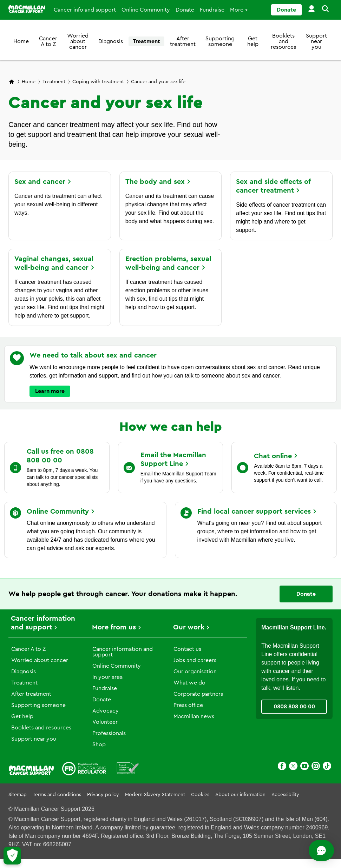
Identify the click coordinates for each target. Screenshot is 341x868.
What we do (189, 683)
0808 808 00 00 (294, 707)
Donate (185, 10)
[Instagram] (316, 767)
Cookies (200, 795)
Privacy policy (103, 795)
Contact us (187, 649)
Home (21, 41)
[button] (324, 10)
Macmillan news (194, 716)
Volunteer (105, 722)
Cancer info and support (85, 10)
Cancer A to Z (48, 41)
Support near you (316, 41)
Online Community (146, 10)
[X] (293, 767)
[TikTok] (327, 767)
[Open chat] (304, 850)
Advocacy (106, 711)
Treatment (146, 41)
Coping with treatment (98, 82)
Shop (99, 745)
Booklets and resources (283, 41)
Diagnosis (111, 41)
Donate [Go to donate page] (286, 10)
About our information (240, 795)
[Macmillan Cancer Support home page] (12, 82)
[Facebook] (282, 767)
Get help (253, 41)
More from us (114, 627)
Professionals (109, 733)
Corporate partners (198, 694)
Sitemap (18, 795)
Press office (188, 705)
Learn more (50, 391)
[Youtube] (304, 767)
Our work (189, 627)
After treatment (183, 41)
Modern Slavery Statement (155, 795)
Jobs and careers (195, 660)
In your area (107, 677)
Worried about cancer (78, 41)
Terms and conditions (57, 795)
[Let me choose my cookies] (12, 856)
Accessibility (285, 795)
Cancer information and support (123, 652)
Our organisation (195, 672)
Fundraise (212, 10)
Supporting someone (220, 41)
